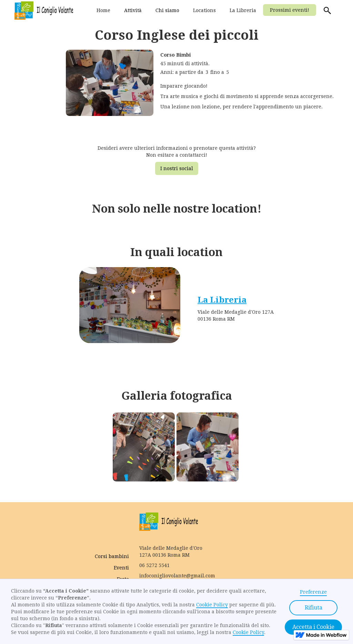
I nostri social (177, 168)
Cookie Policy (212, 605)
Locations (204, 10)
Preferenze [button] (313, 592)
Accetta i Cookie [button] (313, 627)
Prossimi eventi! (290, 10)
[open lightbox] (110, 87)
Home (103, 10)
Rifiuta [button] (314, 608)
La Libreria (243, 10)
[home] (44, 11)
